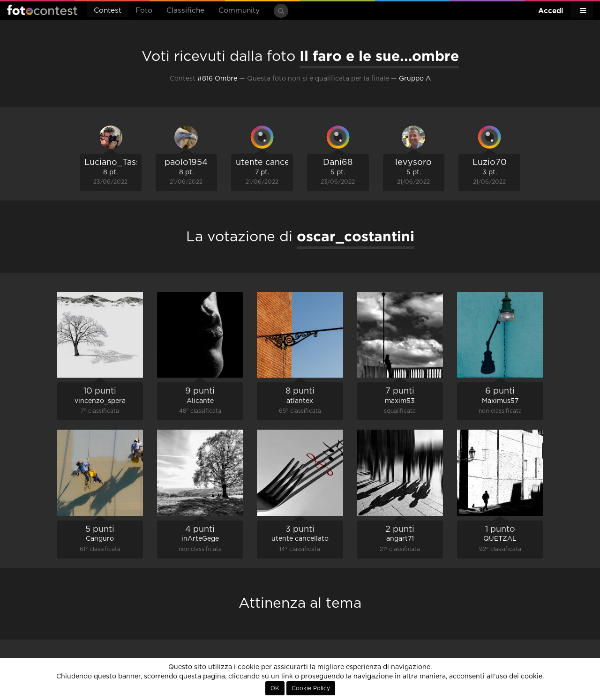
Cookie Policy (311, 688)
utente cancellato (272, 163)
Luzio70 (490, 163)
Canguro (100, 539)
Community (239, 11)
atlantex (300, 401)
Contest (108, 11)
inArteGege (200, 539)
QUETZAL (500, 539)
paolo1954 (186, 163)
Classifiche (185, 11)
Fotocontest (42, 10)
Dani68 (338, 163)
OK (275, 688)
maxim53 (400, 401)
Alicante (200, 401)
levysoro (413, 163)
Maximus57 (500, 401)
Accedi (551, 11)
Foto (144, 11)
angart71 (400, 539)
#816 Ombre (217, 79)
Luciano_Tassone (120, 163)
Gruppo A (415, 79)
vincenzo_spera (100, 401)
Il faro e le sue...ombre (379, 56)
